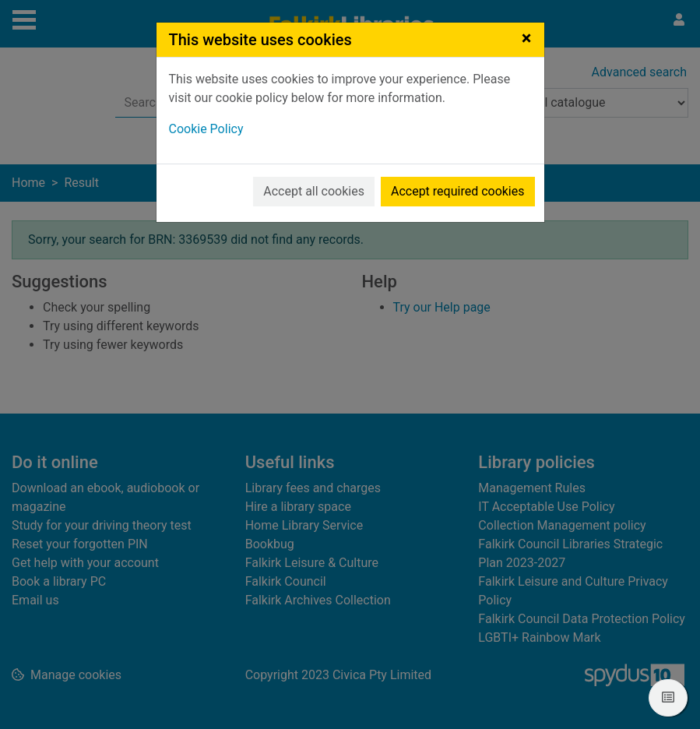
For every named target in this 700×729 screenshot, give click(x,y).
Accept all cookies (314, 191)
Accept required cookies (458, 191)
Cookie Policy (206, 129)
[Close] (527, 38)
